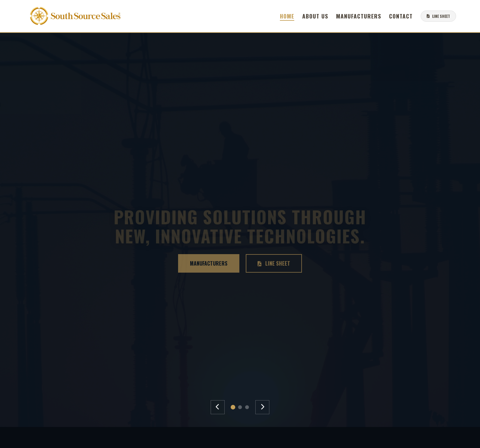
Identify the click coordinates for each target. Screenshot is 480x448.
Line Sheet (274, 263)
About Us (315, 16)
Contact (401, 16)
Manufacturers (359, 16)
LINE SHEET (438, 16)
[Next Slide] (262, 407)
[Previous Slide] (218, 407)
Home (287, 16)
